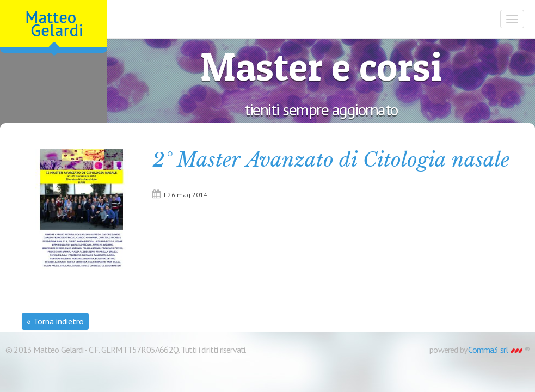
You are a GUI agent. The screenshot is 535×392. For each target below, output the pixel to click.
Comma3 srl (495, 350)
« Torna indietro (55, 321)
